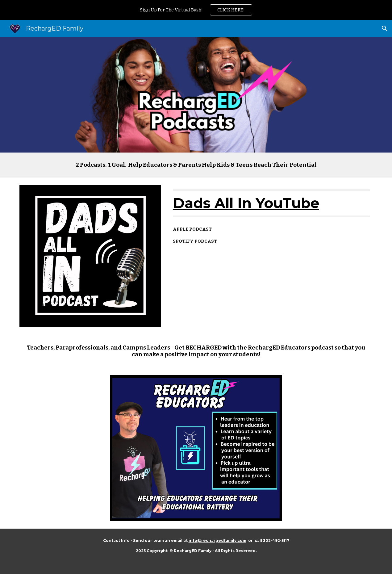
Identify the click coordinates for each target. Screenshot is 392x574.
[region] (196, 10)
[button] (385, 28)
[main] (196, 165)
